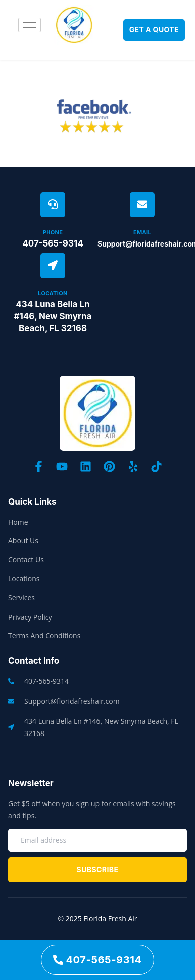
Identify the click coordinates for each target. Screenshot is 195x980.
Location (53, 293)
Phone (53, 232)
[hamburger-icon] (29, 25)
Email (142, 232)
